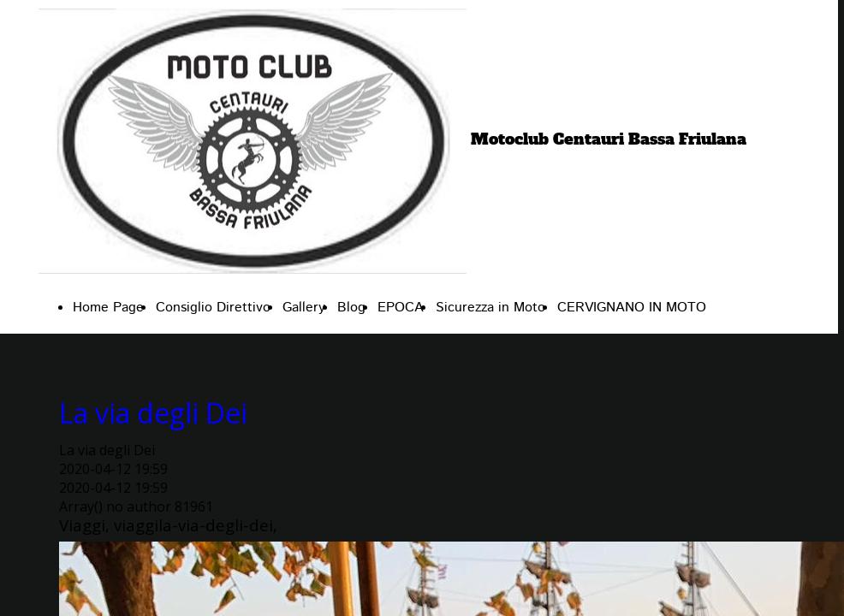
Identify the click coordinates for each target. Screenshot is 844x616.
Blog (351, 308)
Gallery (304, 308)
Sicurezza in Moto (490, 308)
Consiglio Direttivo (213, 308)
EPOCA (401, 308)
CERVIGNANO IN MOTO (632, 308)
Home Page (108, 308)
